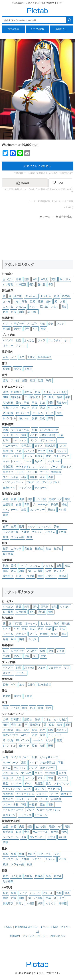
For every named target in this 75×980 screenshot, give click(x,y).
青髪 (67, 499)
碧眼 (5, 515)
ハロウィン (20, 440)
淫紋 (24, 435)
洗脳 (59, 565)
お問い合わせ (58, 936)
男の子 (17, 329)
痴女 (52, 397)
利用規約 (15, 936)
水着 (5, 430)
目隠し (20, 576)
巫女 (43, 477)
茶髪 (24, 510)
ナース (44, 472)
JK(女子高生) (48, 435)
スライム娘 (17, 537)
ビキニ (7, 440)
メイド (33, 435)
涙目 (41, 380)
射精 (68, 397)
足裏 (5, 312)
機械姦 (39, 549)
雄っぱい (33, 312)
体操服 (33, 477)
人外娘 (25, 532)
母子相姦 (8, 554)
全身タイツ (9, 488)
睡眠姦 (63, 576)
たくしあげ (60, 392)
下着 (61, 435)
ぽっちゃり (31, 296)
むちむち (46, 296)
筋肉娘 (66, 296)
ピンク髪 (41, 499)
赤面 (24, 380)
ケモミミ (37, 532)
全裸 (5, 392)
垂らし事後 (23, 402)
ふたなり (16, 549)
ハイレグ (29, 451)
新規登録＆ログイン (26, 927)
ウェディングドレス (48, 482)
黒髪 (22, 499)
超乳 (27, 279)
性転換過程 (44, 357)
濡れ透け (35, 397)
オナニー (8, 345)
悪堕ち (28, 392)
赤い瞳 (62, 510)
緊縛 (14, 565)
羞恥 (5, 380)
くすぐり (51, 576)
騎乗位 (7, 369)
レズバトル (9, 418)
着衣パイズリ (11, 408)
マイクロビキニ (20, 430)
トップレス (25, 488)
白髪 (14, 499)
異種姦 (28, 549)
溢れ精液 (8, 402)
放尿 (14, 571)
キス (67, 340)
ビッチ (50, 413)
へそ (16, 301)
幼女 (43, 323)
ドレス (20, 472)
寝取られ (16, 397)
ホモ (22, 357)
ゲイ (14, 357)
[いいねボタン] (25, 183)
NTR (6, 397)
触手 (5, 549)
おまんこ (21, 307)
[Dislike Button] (60, 183)
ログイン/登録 (37, 29)
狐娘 (5, 537)
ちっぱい (65, 279)
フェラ (41, 340)
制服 (35, 430)
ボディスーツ (48, 440)
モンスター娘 (11, 532)
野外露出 (16, 392)
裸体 (43, 408)
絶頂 (33, 380)
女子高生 (26, 446)
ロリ (5, 323)
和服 (24, 477)
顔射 (19, 340)
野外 (51, 418)
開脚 (51, 402)
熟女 (43, 329)
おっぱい (8, 279)
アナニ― (21, 345)
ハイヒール (54, 461)
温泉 (35, 408)
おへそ (7, 301)
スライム (50, 532)
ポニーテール (40, 504)
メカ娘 (62, 532)
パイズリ (8, 340)
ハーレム (38, 413)
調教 (22, 571)
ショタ (60, 323)
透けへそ (24, 418)
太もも (55, 307)
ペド (35, 329)
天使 (56, 527)
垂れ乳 (41, 284)
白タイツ (40, 461)
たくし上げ (55, 408)
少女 (51, 323)
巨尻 (33, 301)
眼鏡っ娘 (8, 451)
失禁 (48, 571)
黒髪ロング (55, 499)
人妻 (19, 451)
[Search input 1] (34, 20)
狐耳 (14, 527)
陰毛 (24, 301)
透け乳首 (8, 413)
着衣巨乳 (8, 467)
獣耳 (22, 527)
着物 (51, 477)
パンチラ (62, 451)
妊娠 (38, 392)
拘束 (5, 565)
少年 (27, 329)
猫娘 (29, 537)
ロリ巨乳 (21, 284)
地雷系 (39, 456)
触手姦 (58, 549)
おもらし (48, 565)
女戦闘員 (56, 472)
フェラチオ (55, 340)
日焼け (52, 510)
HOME (8, 927)
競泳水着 (50, 446)
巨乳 (35, 279)
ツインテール (11, 510)
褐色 (64, 504)
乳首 (64, 307)
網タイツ (66, 467)
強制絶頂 (8, 576)
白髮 (19, 504)
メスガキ (32, 323)
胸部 (22, 312)
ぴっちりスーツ (49, 430)
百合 (5, 357)
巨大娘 (44, 307)
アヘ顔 (15, 380)
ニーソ (28, 461)
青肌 (27, 504)
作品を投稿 (13, 29)
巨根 (14, 312)
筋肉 (49, 301)
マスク (41, 451)
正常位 (28, 369)
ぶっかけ (29, 340)
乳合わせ (62, 402)
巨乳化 (44, 279)
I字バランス (23, 413)
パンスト (42, 467)
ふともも (8, 307)
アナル (33, 307)
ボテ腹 (18, 296)
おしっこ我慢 (35, 571)
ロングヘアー (37, 510)
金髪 (5, 499)
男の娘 (7, 329)
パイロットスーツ (13, 482)
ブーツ (54, 467)
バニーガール (11, 446)
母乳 (51, 284)
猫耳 (5, 527)
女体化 (31, 357)
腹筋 (41, 301)
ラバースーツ (11, 435)
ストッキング (62, 456)
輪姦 (67, 565)
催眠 (5, 571)
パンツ (33, 440)
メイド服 (32, 472)
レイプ (23, 565)
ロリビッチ (17, 323)
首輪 (51, 451)
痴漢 (59, 413)
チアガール (41, 488)
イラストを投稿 (49, 927)
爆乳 (19, 279)
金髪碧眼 (8, 504)
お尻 (63, 301)
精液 (60, 397)
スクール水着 (11, 477)
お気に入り (61, 29)
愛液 (35, 418)
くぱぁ (47, 392)
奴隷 (40, 576)
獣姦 (48, 549)
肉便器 (31, 576)
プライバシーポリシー (35, 936)
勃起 (43, 418)
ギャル (28, 456)
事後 (35, 402)
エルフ (31, 527)
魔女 (48, 456)
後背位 (17, 369)
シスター (16, 456)
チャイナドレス (25, 467)
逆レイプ (59, 571)
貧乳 (54, 279)
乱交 (43, 402)
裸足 (5, 456)
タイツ (38, 446)
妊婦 (56, 296)
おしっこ (35, 565)
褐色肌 (55, 504)
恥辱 (49, 380)
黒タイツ (8, 472)
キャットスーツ (12, 461)
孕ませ (25, 408)
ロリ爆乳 (8, 284)
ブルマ (30, 482)
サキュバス (44, 527)
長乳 (32, 284)
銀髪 (30, 499)
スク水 (62, 446)
